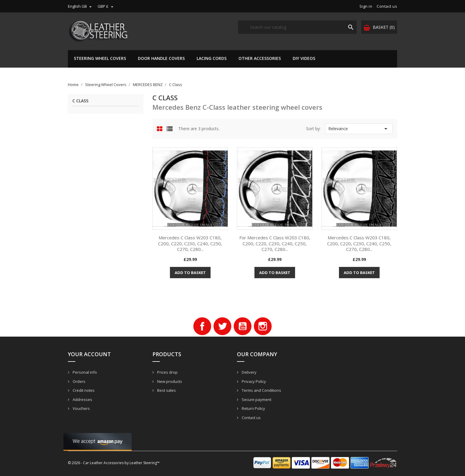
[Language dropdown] (81, 6)
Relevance (359, 129)
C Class (80, 101)
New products (169, 381)
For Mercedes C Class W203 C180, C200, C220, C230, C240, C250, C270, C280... (275, 243)
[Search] (297, 27)
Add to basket (190, 273)
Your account (89, 354)
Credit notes (83, 390)
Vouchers (81, 408)
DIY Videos (304, 58)
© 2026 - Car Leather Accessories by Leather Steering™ (114, 463)
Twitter (222, 326)
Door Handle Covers (161, 58)
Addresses (82, 399)
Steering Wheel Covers (100, 58)
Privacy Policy (253, 381)
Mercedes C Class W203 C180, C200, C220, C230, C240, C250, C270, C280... (190, 243)
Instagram (263, 326)
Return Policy (253, 408)
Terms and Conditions (261, 390)
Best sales (166, 390)
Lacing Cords (212, 58)
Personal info (84, 372)
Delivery (249, 372)
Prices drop (167, 372)
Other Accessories (260, 58)
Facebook (202, 326)
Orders (79, 381)
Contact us (387, 6)
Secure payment (256, 399)
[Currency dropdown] (106, 6)
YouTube (243, 326)
